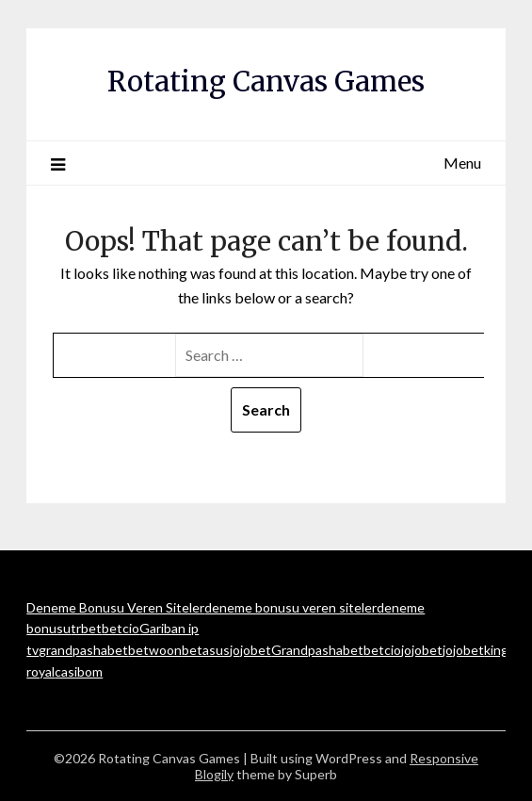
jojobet (250, 650)
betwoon (155, 650)
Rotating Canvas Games (266, 82)
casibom (79, 671)
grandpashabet (83, 650)
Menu (462, 163)
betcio (121, 628)
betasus (206, 650)
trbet (86, 628)
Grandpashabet (317, 650)
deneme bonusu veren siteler (290, 607)
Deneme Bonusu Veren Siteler (115, 607)
